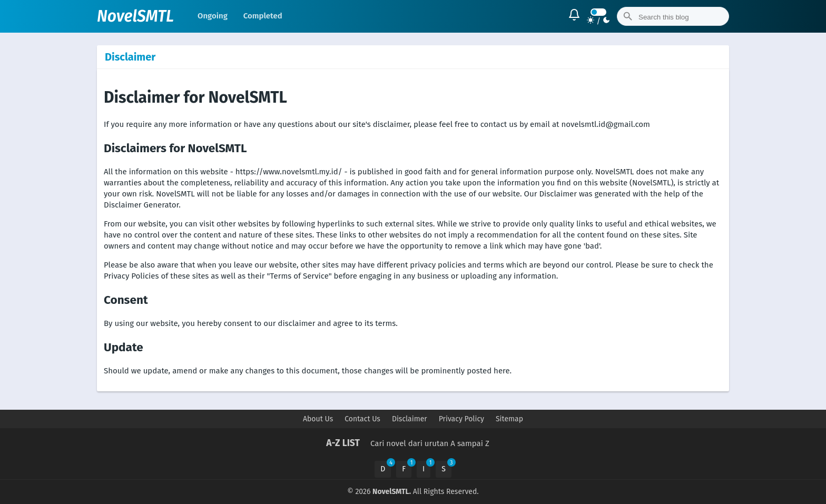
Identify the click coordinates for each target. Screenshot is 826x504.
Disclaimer (410, 419)
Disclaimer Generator (141, 205)
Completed (263, 16)
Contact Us (362, 419)
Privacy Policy (461, 419)
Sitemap (509, 419)
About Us (318, 419)
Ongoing (213, 16)
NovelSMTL (135, 16)
